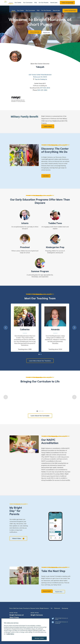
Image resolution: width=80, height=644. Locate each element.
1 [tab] (36, 44)
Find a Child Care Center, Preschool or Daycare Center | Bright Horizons (29, 608)
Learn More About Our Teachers (40, 361)
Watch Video (19, 539)
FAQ (39, 4)
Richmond (57, 608)
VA (52, 608)
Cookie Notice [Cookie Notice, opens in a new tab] (10, 634)
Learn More (47, 176)
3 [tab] (40, 44)
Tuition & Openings (71, 4)
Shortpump (65, 608)
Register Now (49, 32)
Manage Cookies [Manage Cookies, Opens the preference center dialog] (38, 638)
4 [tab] (42, 44)
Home (14, 4)
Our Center (21, 4)
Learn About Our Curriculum (40, 416)
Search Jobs (57, 4)
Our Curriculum (31, 4)
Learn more (48, 126)
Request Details (48, 591)
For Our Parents (47, 4)
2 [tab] (38, 44)
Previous (6, 328)
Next (74, 328)
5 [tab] (44, 44)
